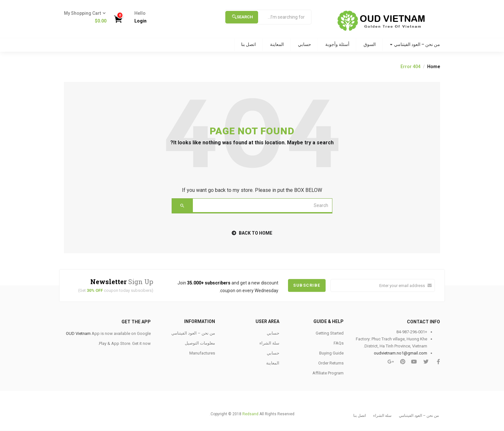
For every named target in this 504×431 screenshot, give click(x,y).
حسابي (305, 44)
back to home (252, 233)
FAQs (339, 343)
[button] (88, 17)
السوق (370, 44)
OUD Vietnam (78, 333)
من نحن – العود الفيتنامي (415, 44)
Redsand (250, 414)
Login (140, 21)
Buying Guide (331, 353)
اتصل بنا (248, 44)
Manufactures (202, 353)
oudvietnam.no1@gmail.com (401, 353)
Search (243, 17)
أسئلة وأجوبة (337, 44)
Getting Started (330, 333)
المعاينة (277, 44)
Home (434, 67)
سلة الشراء (269, 343)
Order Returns (331, 363)
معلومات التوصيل (200, 343)
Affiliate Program (328, 373)
